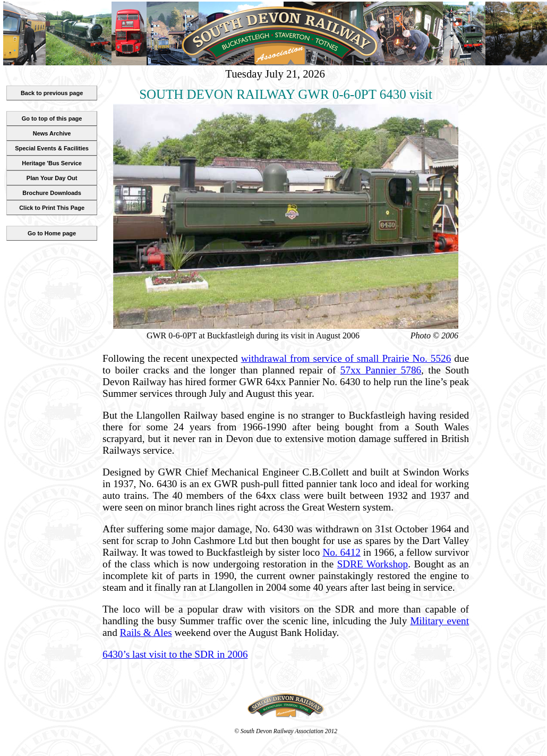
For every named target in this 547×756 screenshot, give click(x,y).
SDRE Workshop (373, 564)
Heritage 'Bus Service (52, 163)
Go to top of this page (52, 118)
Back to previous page (52, 93)
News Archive (52, 133)
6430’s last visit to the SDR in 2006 (175, 654)
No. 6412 (341, 552)
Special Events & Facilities (52, 148)
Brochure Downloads (52, 193)
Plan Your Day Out (52, 178)
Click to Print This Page (52, 208)
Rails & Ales (146, 632)
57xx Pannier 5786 (381, 370)
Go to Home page (52, 233)
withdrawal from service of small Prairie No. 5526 (346, 358)
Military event (439, 621)
